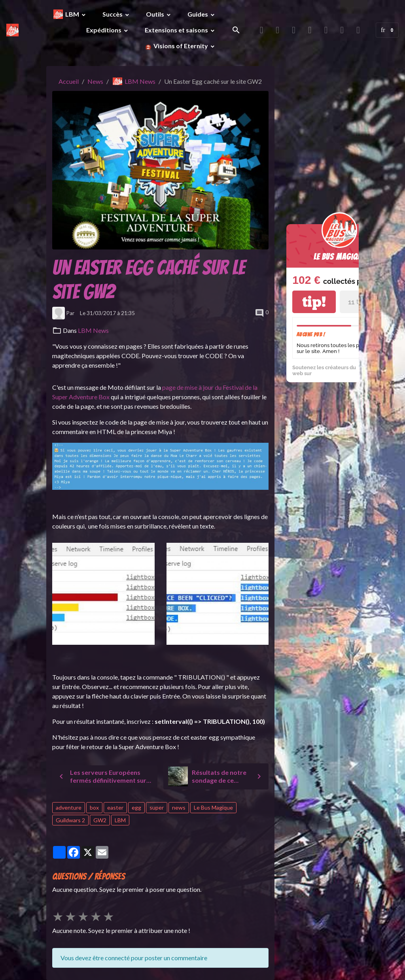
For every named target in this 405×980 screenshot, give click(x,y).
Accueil (69, 81)
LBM (73, 14)
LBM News (140, 81)
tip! (314, 302)
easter (115, 807)
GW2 (100, 820)
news (179, 807)
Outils (156, 14)
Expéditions (104, 30)
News (95, 81)
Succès (113, 14)
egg (136, 807)
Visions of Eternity (181, 46)
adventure (69, 807)
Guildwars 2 (70, 820)
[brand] (12, 30)
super (157, 807)
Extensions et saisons (177, 30)
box (94, 807)
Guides (198, 14)
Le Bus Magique (213, 807)
